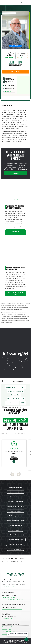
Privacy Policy (6, 627)
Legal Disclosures (7, 629)
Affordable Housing (16, 497)
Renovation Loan (16, 535)
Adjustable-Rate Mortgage (16, 506)
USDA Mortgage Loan (16, 544)
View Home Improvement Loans (16, 232)
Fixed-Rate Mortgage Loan (15, 521)
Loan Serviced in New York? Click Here (12, 599)
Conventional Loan (16, 511)
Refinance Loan (15, 530)
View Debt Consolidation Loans (15, 293)
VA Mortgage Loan (16, 549)
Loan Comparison (12, 403)
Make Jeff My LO (16, 46)
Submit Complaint (7, 619)
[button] (26, 3)
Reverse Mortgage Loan (16, 540)
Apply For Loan (16, 72)
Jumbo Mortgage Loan (15, 525)
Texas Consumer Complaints (10, 632)
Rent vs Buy (16, 395)
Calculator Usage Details (12, 407)
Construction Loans (16, 492)
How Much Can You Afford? (15, 387)
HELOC (23, 403)
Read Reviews (22, 58)
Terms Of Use (15, 627)
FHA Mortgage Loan (15, 516)
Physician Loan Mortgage (15, 502)
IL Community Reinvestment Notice (11, 634)
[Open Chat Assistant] (26, 639)
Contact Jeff (16, 173)
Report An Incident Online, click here (12, 609)
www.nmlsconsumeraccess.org (11, 642)
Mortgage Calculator (16, 391)
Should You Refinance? (16, 399)
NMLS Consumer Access (9, 586)
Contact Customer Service (9, 597)
